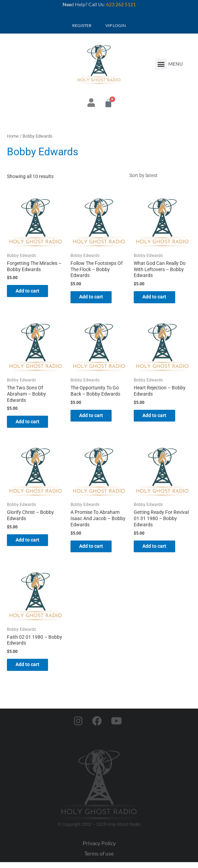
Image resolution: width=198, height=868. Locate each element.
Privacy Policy (99, 849)
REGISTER (82, 25)
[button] (161, 64)
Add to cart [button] (33, 293)
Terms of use (99, 860)
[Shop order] (158, 176)
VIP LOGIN (116, 25)
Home (13, 136)
